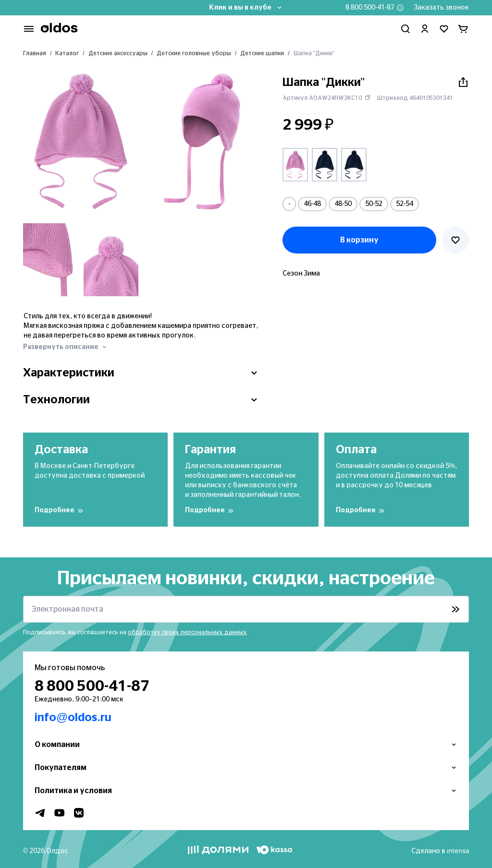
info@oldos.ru (73, 718)
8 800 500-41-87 (370, 8)
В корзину (359, 240)
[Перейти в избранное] (444, 29)
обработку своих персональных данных (187, 632)
